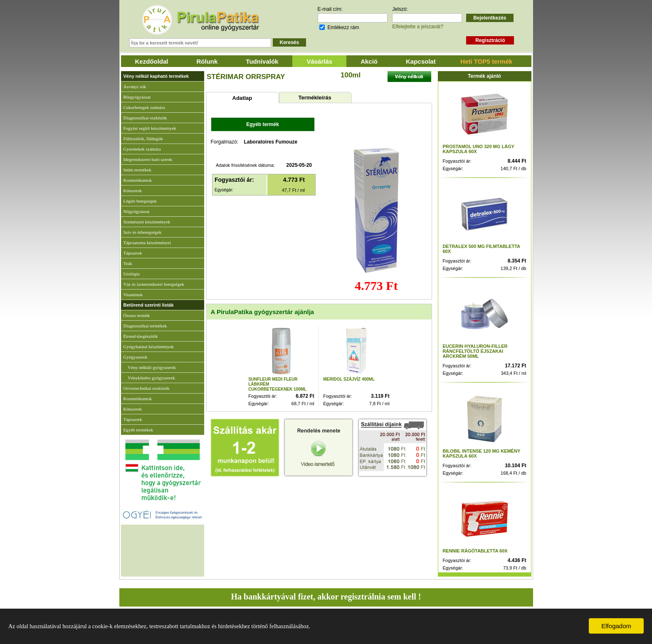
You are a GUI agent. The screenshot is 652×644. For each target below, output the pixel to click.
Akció (369, 61)
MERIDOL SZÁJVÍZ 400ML (349, 379)
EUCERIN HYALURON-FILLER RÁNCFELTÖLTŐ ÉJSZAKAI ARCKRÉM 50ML (475, 351)
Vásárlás (319, 61)
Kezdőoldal (152, 61)
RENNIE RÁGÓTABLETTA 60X (475, 551)
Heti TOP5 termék (486, 61)
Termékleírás (315, 98)
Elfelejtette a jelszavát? (418, 27)
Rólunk (207, 61)
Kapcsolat (421, 61)
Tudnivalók (262, 61)
